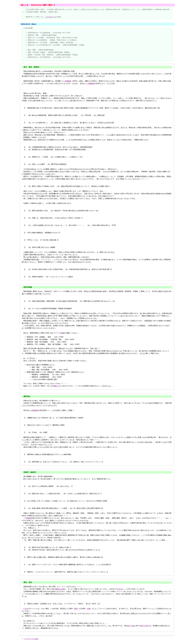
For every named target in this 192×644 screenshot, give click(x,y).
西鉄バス (57, 386)
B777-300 (144, 626)
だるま (120, 589)
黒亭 (76, 609)
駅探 (63, 333)
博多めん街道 (60, 589)
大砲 (89, 609)
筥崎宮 (29, 518)
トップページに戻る (31, 639)
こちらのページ (51, 17)
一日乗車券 (67, 81)
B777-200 (131, 626)
